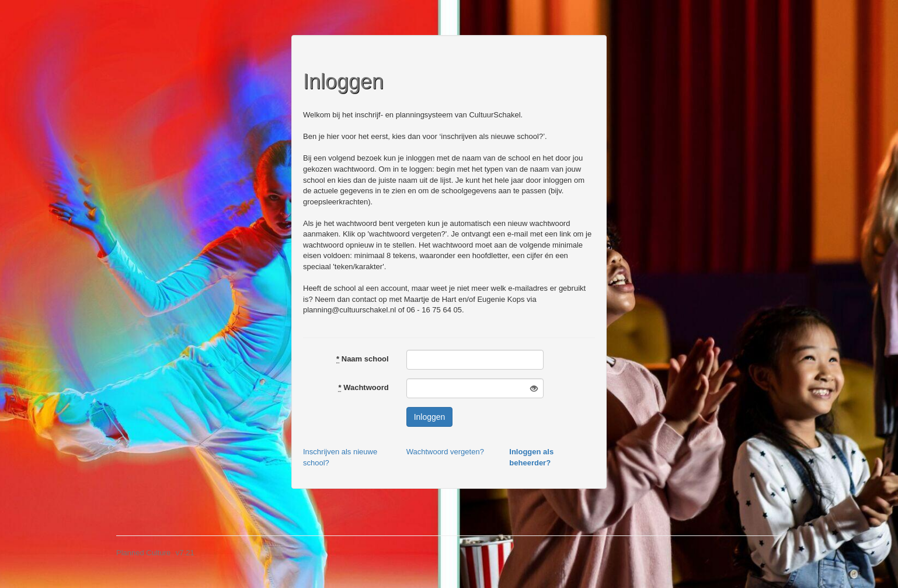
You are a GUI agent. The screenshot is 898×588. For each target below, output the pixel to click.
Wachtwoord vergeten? (445, 452)
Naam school (363, 359)
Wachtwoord (363, 387)
